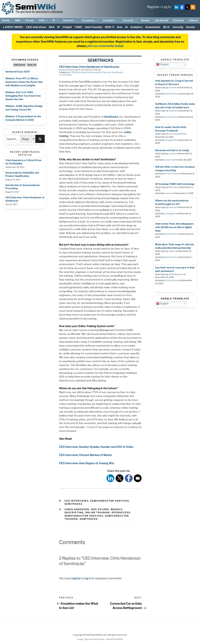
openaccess (121, 513)
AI (126, 27)
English (162, 64)
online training (97, 513)
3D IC (166, 27)
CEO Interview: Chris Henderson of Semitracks (89, 67)
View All (32, 65)
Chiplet (67, 27)
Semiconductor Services (99, 72)
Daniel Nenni (68, 70)
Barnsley (173, 187)
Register (153, 7)
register (76, 578)
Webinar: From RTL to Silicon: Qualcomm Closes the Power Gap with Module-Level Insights (24, 82)
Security (130, 20)
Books (145, 20)
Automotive (153, 27)
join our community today (105, 46)
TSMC (78, 27)
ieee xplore (100, 509)
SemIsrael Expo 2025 (17, 72)
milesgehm (170, 214)
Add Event (19, 65)
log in (88, 578)
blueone (173, 88)
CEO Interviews (36, 27)
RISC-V (109, 27)
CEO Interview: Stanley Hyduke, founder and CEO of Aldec (96, 447)
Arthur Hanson (172, 174)
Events (191, 27)
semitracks (89, 519)
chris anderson (77, 509)
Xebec (172, 251)
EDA (44, 20)
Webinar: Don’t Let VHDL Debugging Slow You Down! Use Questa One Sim (23, 96)
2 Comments (65, 75)
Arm (120, 27)
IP (56, 20)
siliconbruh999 (176, 134)
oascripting (74, 513)
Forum (30, 20)
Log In (166, 7)
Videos (193, 20)
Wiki (18, 20)
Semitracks (118, 72)
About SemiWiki (115, 639)
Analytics (111, 20)
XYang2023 (171, 140)
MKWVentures (176, 274)
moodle (117, 509)
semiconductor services (84, 516)
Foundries (90, 20)
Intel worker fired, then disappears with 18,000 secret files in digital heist (174, 227)
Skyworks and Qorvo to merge (172, 150)
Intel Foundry (94, 27)
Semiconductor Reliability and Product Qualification (22, 174)
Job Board (161, 20)
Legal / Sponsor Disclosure (91, 639)
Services (70, 20)
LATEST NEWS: (13, 27)
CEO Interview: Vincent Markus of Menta (85, 455)
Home (6, 20)
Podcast (179, 20)
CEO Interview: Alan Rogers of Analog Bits (87, 463)
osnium (172, 154)
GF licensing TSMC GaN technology (175, 184)
